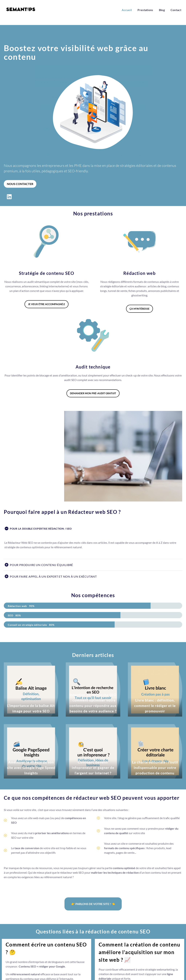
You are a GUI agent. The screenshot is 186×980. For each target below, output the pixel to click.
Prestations (145, 10)
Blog (162, 10)
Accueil (127, 10)
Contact (176, 10)
